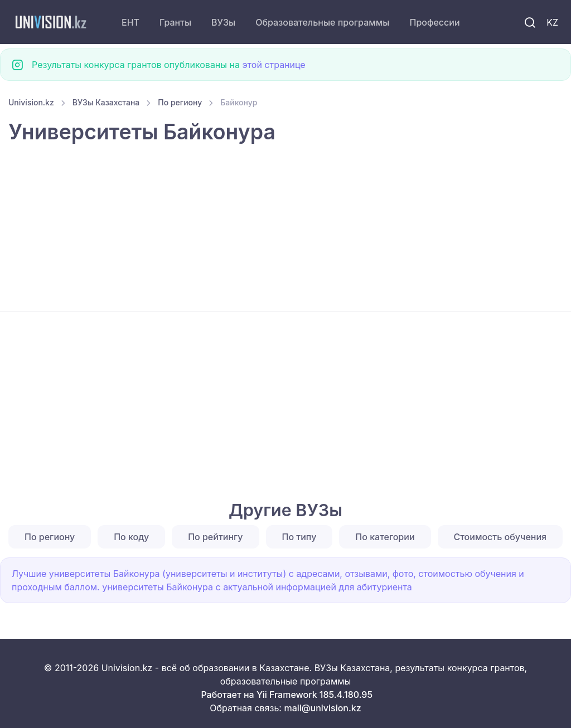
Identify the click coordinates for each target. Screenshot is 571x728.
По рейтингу (215, 537)
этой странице (274, 65)
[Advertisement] (285, 229)
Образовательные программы (322, 22)
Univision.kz (31, 102)
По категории (385, 537)
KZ (552, 22)
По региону (180, 102)
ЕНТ (130, 22)
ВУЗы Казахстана (106, 102)
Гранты (175, 22)
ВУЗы (223, 22)
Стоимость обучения (500, 537)
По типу (299, 537)
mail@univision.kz (322, 708)
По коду (131, 537)
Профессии (434, 22)
